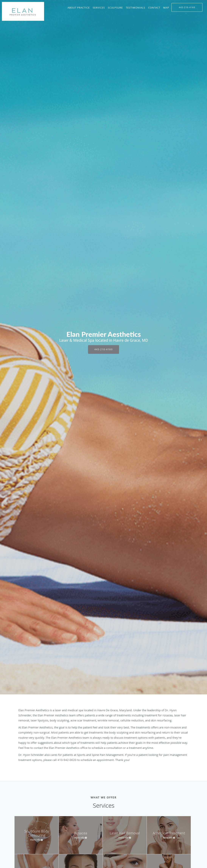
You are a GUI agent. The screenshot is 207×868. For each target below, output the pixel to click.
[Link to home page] (22, 11)
